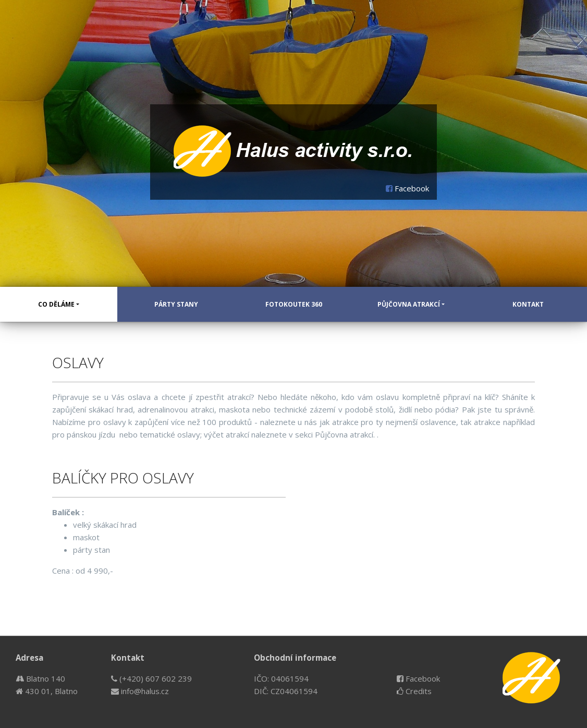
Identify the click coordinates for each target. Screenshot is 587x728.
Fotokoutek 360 (294, 304)
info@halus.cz (140, 691)
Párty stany (176, 304)
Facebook (407, 188)
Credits (414, 691)
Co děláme (56, 304)
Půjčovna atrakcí (409, 304)
